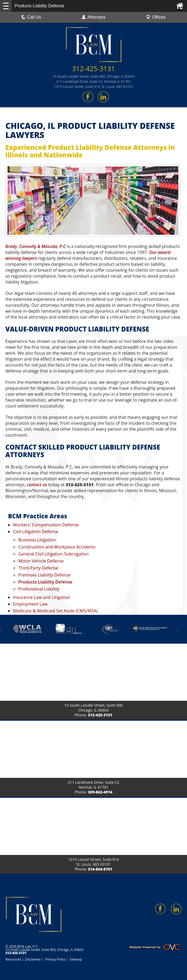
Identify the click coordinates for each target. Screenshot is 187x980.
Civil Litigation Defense (36, 532)
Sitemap (76, 959)
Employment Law (30, 604)
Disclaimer (33, 959)
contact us (37, 485)
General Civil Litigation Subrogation (54, 554)
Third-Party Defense (38, 568)
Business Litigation (37, 540)
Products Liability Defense (45, 582)
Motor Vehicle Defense (41, 561)
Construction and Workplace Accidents (57, 547)
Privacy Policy (55, 959)
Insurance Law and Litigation (42, 597)
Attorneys (94, 17)
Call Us (31, 17)
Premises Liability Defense (45, 575)
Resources (13, 959)
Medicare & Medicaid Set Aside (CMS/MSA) (55, 611)
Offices (156, 17)
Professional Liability (39, 589)
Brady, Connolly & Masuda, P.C (36, 246)
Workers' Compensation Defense (46, 525)
